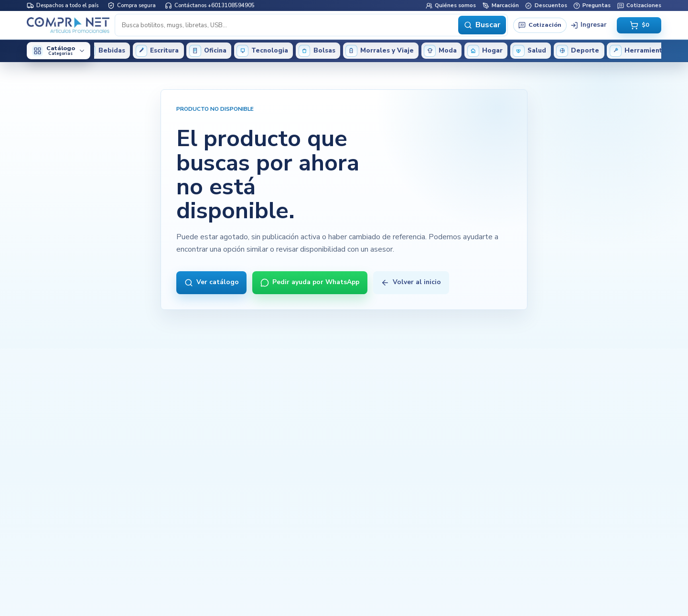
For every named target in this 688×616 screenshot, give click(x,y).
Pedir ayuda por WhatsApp (310, 282)
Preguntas (592, 5)
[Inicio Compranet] (68, 25)
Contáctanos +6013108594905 (210, 5)
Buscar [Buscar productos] (482, 25)
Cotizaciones (639, 5)
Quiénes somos (451, 5)
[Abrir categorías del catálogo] (59, 51)
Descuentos (546, 5)
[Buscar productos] (287, 25)
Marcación (501, 5)
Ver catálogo (212, 282)
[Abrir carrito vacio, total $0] (639, 25)
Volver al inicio (411, 282)
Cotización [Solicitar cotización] (540, 25)
